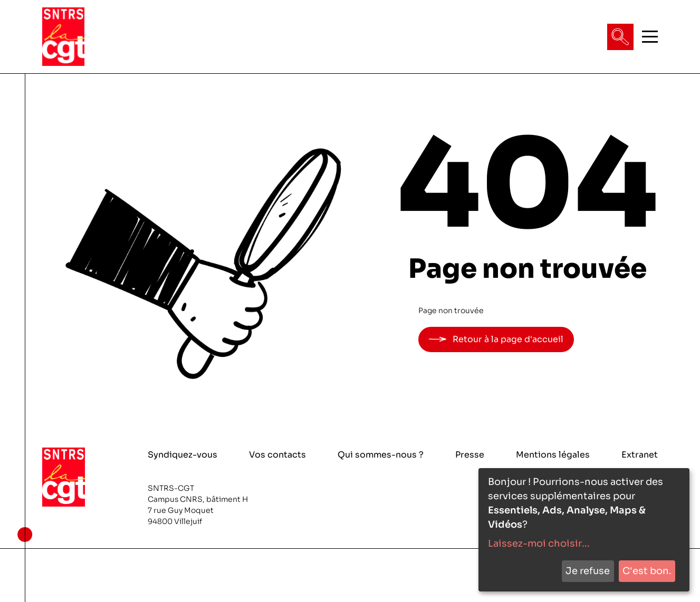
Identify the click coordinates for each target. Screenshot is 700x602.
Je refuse (588, 571)
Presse (470, 455)
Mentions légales (553, 455)
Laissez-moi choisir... (539, 543)
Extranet (640, 455)
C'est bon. (647, 571)
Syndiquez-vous (183, 455)
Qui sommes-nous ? (381, 455)
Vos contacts (277, 455)
